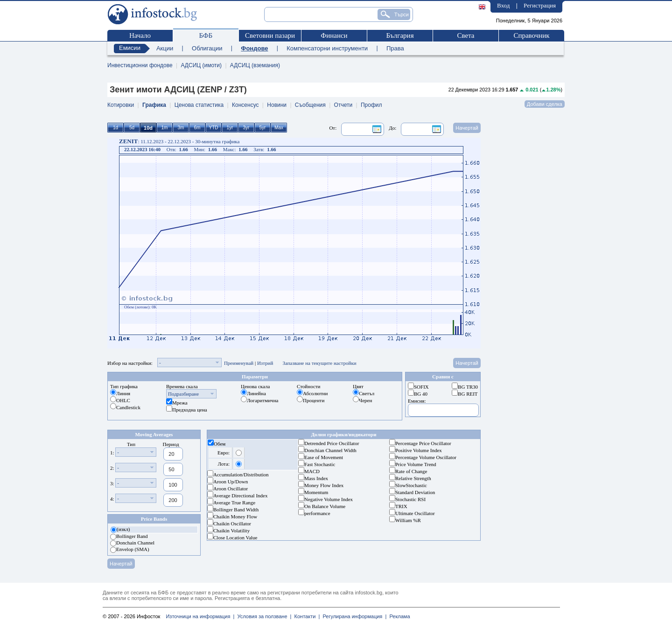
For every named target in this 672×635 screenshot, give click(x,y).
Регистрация (540, 5)
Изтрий (265, 363)
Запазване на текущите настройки (319, 363)
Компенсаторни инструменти (327, 48)
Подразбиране (183, 394)
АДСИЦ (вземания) (255, 65)
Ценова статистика (199, 105)
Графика (154, 105)
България (400, 35)
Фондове (254, 48)
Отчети (343, 105)
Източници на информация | (200, 616)
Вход (503, 5)
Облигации (207, 48)
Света (465, 35)
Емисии (130, 48)
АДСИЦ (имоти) (201, 65)
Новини (277, 105)
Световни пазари (270, 35)
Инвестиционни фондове (140, 65)
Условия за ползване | (263, 616)
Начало (140, 35)
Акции (165, 48)
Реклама (398, 616)
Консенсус (245, 105)
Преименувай (239, 363)
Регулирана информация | (353, 616)
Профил (371, 105)
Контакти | (305, 616)
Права (395, 48)
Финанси (334, 35)
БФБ (206, 35)
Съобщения (310, 105)
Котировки (121, 105)
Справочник (531, 35)
